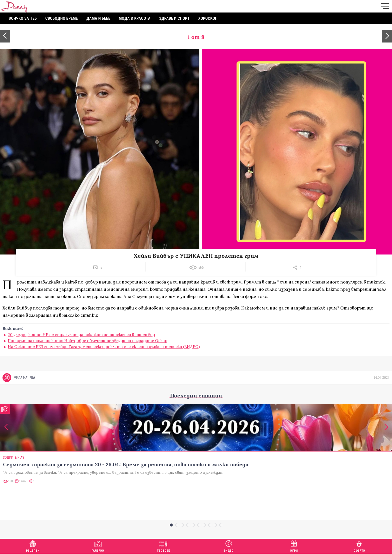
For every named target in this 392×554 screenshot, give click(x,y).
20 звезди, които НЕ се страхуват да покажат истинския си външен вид (81, 334)
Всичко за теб (23, 18)
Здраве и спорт (174, 18)
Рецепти (33, 546)
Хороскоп (208, 18)
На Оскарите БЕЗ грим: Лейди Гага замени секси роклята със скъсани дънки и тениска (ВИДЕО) (104, 346)
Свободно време (61, 18)
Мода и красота (135, 18)
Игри (294, 546)
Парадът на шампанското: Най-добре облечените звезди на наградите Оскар (87, 340)
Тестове (163, 546)
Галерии (98, 546)
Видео (229, 546)
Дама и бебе (98, 18)
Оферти (359, 546)
